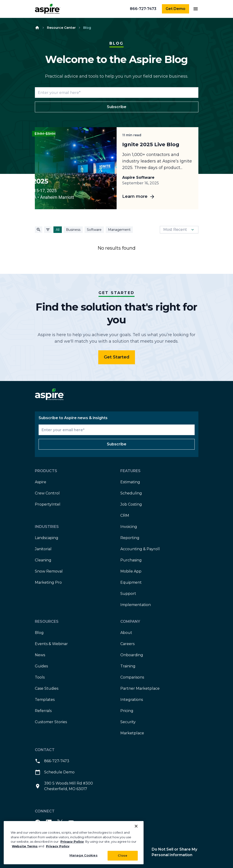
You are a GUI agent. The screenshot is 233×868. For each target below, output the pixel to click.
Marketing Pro (48, 582)
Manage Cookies (84, 855)
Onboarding (132, 655)
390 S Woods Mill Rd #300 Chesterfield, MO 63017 (64, 786)
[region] (74, 843)
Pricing (127, 711)
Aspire (41, 482)
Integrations (132, 700)
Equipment (131, 582)
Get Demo (176, 9)
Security (128, 722)
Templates (45, 700)
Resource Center (61, 28)
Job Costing (131, 504)
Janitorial (43, 549)
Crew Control (47, 493)
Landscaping (47, 538)
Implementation (136, 605)
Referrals (43, 711)
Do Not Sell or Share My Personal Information (174, 852)
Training (128, 666)
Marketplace (132, 733)
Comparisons (132, 677)
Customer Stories (51, 722)
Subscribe (117, 107)
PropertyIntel (48, 504)
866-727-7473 (143, 9)
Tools (40, 677)
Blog (39, 633)
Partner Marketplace (140, 688)
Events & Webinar (51, 644)
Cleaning (43, 560)
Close (123, 855)
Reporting (130, 538)
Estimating (130, 482)
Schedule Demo (55, 772)
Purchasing (131, 560)
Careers (127, 644)
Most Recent (179, 230)
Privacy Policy (72, 841)
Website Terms (25, 846)
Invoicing (129, 527)
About (126, 633)
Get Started (117, 357)
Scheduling (131, 493)
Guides (41, 666)
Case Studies (47, 688)
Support (128, 594)
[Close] (136, 826)
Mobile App (131, 571)
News (40, 655)
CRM (125, 515)
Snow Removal (49, 571)
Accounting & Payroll (140, 549)
